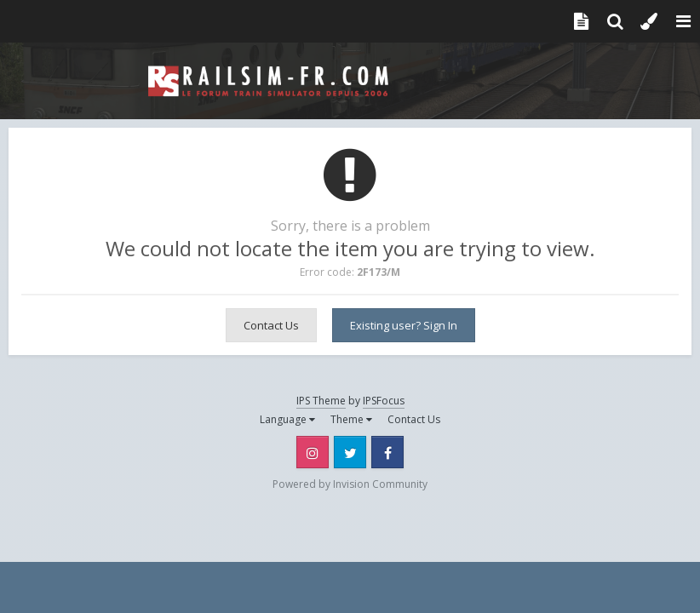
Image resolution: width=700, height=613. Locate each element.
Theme (351, 419)
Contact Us (271, 325)
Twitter (350, 452)
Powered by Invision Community (350, 484)
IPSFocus (384, 401)
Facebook (387, 452)
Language (287, 419)
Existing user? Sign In (404, 325)
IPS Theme (321, 401)
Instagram (313, 452)
